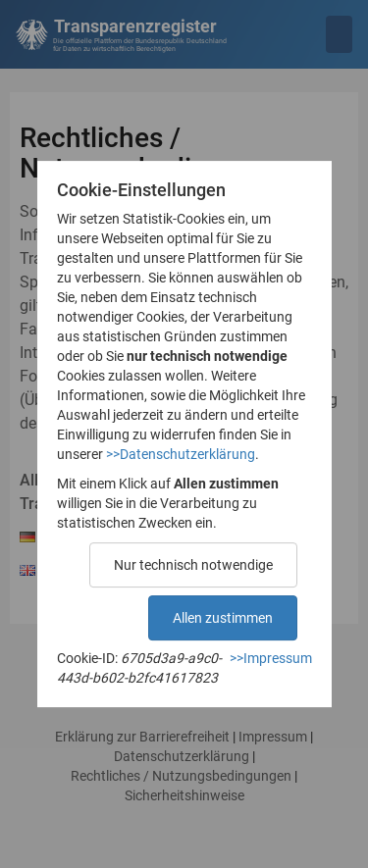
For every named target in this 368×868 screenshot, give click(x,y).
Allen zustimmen (223, 618)
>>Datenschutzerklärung (181, 454)
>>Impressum (271, 658)
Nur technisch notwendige (193, 565)
